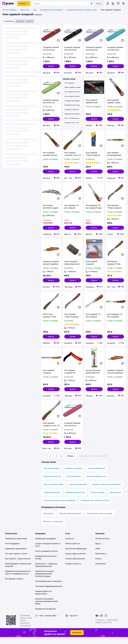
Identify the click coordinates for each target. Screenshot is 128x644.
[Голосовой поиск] (92, 4)
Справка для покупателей (16, 546)
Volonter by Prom (102, 546)
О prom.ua (70, 546)
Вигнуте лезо (115, 499)
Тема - (45, 623)
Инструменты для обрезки (51, 10)
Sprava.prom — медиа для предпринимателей (46, 572)
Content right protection (75, 566)
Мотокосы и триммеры (53, 528)
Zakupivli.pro (101, 571)
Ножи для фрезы (73, 483)
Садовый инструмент (74, 475)
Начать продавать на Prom (46, 558)
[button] (51, 66)
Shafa (98, 556)
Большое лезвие (97, 499)
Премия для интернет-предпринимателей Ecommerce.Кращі (45, 581)
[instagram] (106, 623)
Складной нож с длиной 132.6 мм (95, 507)
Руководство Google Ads (45, 616)
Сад (35, 10)
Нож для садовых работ (53, 491)
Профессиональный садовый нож (106, 491)
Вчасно (98, 566)
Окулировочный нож (52, 483)
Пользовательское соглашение (48, 588)
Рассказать (77, 640)
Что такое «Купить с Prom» (16, 561)
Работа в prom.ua (73, 551)
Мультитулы (48, 520)
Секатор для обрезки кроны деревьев (59, 507)
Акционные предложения (16, 556)
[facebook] (101, 623)
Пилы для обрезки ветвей (70, 520)
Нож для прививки (51, 475)
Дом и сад (25, 10)
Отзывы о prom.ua (73, 571)
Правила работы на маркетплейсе (43, 599)
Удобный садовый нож (75, 499)
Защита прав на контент (76, 561)
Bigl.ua (98, 551)
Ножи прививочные (97, 475)
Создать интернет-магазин (46, 551)
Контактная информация (76, 556)
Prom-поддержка (12, 551)
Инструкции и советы (14, 586)
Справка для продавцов (45, 546)
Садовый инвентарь (52, 499)
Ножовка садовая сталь (96, 483)
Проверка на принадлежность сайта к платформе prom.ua (18, 579)
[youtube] (97, 623)
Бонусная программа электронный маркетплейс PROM (46, 608)
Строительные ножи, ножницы (99, 520)
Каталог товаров (9, 10)
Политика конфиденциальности (49, 593)
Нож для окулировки (78, 491)
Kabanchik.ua (101, 561)
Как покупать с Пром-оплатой (18, 566)
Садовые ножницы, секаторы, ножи (82, 10)
